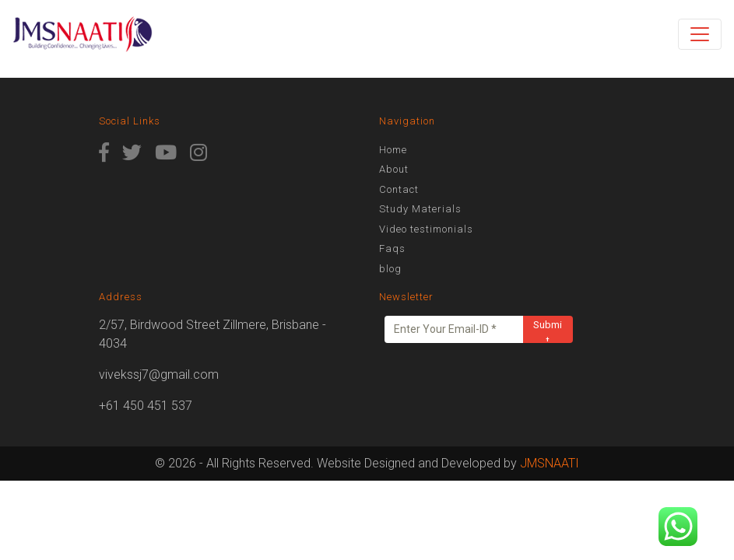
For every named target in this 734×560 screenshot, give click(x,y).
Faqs (392, 248)
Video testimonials (426, 229)
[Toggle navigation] (700, 34)
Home (393, 150)
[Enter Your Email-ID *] (454, 329)
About (394, 169)
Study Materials (420, 209)
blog (390, 269)
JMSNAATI (550, 463)
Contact (399, 189)
